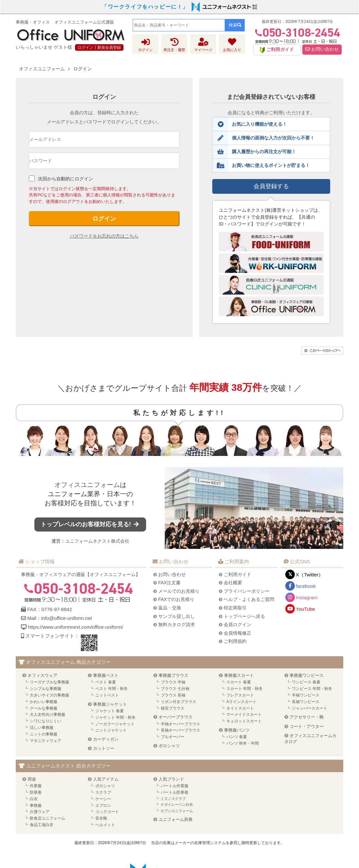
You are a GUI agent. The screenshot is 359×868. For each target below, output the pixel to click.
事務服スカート (239, 675)
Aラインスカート (241, 702)
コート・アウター (307, 726)
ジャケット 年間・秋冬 (115, 717)
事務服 (36, 805)
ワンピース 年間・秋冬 (312, 689)
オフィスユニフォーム (87, 485)
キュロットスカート (244, 721)
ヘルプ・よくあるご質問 (249, 599)
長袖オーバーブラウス (180, 730)
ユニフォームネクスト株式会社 (97, 541)
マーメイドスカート (244, 714)
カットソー (104, 748)
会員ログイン (237, 624)
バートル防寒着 (175, 792)
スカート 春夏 (239, 682)
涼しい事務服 (42, 728)
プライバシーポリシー (247, 591)
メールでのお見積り (179, 591)
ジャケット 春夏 (110, 711)
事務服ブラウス (173, 675)
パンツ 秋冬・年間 (243, 743)
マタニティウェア (46, 741)
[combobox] (179, 25)
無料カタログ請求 (177, 624)
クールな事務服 (44, 708)
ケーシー (103, 799)
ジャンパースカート (310, 708)
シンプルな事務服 (46, 689)
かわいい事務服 (44, 702)
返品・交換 (170, 608)
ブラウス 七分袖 (175, 689)
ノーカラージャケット (115, 724)
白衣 (34, 799)
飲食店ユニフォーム (47, 818)
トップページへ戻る (244, 616)
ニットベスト (107, 695)
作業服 (36, 786)
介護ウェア (40, 812)
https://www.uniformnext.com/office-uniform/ (76, 627)
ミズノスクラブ (173, 799)
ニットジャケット (111, 730)
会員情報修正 (237, 633)
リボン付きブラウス (179, 702)
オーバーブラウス (176, 717)
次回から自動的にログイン (66, 179)
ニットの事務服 (44, 734)
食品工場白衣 (42, 825)
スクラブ (103, 792)
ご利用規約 (235, 641)
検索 (235, 25)
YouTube (305, 609)
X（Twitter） (310, 575)
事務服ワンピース (307, 675)
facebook (306, 586)
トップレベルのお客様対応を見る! (90, 524)
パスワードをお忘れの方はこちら (104, 236)
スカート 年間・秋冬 (245, 689)
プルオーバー (173, 737)
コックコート (107, 812)
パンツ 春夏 (237, 737)
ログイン (104, 219)
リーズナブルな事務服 (49, 682)
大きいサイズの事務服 (49, 695)
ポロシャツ (169, 746)
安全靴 (101, 818)
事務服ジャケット (110, 704)
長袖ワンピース (306, 702)
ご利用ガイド (237, 574)
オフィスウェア (42, 675)
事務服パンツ (237, 730)
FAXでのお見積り (176, 599)
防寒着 (36, 792)
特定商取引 (235, 608)
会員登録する (271, 186)
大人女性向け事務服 (47, 714)
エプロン (103, 805)
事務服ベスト (106, 675)
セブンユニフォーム (177, 811)
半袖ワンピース (306, 695)
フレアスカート (240, 695)
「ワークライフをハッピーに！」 (145, 7)
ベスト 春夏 (106, 682)
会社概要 (233, 583)
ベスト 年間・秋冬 (112, 689)
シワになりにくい (46, 721)
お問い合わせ (322, 49)
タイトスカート (240, 708)
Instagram (307, 597)
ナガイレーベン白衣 (177, 805)
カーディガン (106, 739)
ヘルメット (105, 825)
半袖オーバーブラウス (180, 724)
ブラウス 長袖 (173, 695)
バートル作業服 (175, 786)
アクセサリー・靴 (307, 717)
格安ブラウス (173, 708)
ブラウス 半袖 (173, 682)
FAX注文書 (169, 583)
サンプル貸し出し (177, 616)
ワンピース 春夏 (306, 682)
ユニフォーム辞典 (176, 819)
